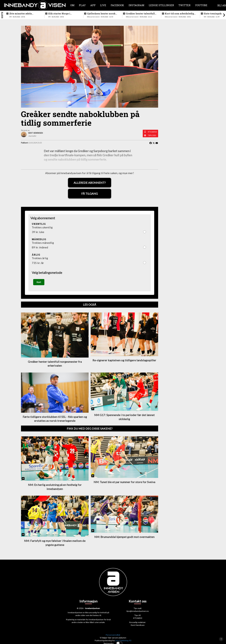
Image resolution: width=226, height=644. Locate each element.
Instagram (136, 5)
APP (93, 5)
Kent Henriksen (138, 625)
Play (82, 5)
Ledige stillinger (161, 5)
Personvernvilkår (113, 635)
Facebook (117, 5)
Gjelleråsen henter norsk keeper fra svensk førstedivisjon (101, 14)
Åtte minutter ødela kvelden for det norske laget (22, 14)
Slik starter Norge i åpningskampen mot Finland (60, 14)
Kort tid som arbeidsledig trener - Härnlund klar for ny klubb (179, 14)
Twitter (184, 5)
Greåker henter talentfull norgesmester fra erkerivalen (140, 14)
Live (103, 5)
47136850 (152, 132)
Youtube (201, 5)
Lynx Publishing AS (123, 641)
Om (72, 5)
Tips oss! (152, 135)
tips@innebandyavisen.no (138, 611)
